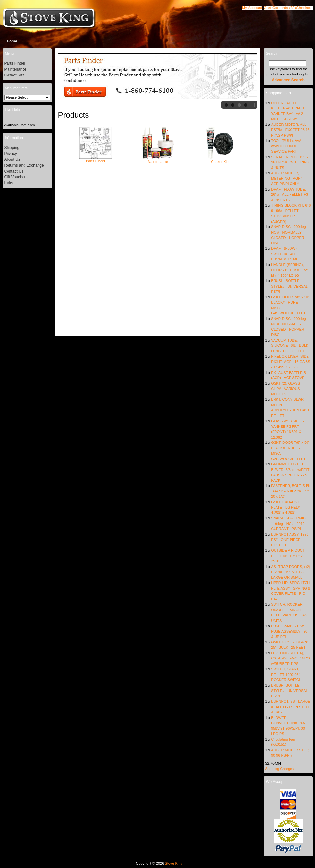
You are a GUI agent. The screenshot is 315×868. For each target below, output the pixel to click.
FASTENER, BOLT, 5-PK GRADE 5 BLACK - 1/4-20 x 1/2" (291, 491)
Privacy (11, 154)
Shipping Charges (280, 769)
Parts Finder (96, 159)
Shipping (12, 148)
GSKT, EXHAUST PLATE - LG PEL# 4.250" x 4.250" (286, 507)
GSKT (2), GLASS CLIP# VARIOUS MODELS (285, 389)
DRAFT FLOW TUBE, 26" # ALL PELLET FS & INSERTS (290, 195)
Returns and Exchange (24, 165)
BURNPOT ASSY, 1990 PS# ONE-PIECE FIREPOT (290, 540)
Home (12, 41)
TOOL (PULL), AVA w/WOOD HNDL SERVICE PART (286, 146)
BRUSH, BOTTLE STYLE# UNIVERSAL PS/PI (289, 286)
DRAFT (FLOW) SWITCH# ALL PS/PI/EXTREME (285, 254)
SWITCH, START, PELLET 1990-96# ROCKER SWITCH (287, 674)
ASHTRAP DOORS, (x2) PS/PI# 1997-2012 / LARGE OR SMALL (291, 572)
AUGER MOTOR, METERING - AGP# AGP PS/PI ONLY (288, 178)
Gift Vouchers (16, 177)
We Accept (275, 782)
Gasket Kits (220, 160)
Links (9, 183)
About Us (12, 159)
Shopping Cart (279, 93)
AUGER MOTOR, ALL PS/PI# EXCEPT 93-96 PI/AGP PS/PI (290, 130)
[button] (280, 8)
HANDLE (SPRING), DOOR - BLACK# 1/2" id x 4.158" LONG (289, 270)
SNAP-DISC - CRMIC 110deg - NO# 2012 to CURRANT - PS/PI (290, 523)
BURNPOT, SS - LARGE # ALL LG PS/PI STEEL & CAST (291, 707)
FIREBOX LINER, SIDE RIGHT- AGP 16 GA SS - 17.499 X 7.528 (291, 362)
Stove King (173, 863)
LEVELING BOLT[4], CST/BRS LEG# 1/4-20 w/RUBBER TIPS (290, 658)
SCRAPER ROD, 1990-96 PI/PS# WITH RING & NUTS (290, 162)
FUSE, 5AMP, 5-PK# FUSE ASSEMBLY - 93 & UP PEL (289, 631)
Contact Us (14, 171)
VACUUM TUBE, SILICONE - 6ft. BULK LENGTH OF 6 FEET (290, 346)
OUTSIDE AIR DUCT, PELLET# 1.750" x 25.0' (288, 556)
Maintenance (158, 160)
